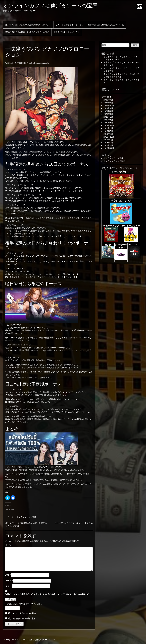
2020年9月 (108, 117)
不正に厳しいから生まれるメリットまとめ (74, 523)
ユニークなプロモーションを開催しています (43, 142)
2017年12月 (109, 148)
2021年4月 (108, 111)
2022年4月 (108, 100)
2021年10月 (109, 105)
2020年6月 (108, 120)
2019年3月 (108, 134)
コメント (9, 545)
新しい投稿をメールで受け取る (22, 618)
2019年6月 (108, 131)
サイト (8, 586)
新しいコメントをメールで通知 (22, 613)
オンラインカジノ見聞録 (114, 161)
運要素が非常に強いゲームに (67, 32)
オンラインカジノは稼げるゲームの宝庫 (50, 5)
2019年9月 (108, 128)
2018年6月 (108, 143)
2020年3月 (108, 123)
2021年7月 (108, 108)
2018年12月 (109, 137)
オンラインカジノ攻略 (26, 517)
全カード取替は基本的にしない (70, 25)
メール (9, 581)
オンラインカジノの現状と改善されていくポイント (28, 25)
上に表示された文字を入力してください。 (24, 604)
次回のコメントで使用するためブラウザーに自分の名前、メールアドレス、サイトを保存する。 (48, 594)
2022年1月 (108, 103)
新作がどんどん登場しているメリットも (106, 25)
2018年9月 (108, 140)
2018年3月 (108, 145)
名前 (8, 575)
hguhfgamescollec (42, 63)
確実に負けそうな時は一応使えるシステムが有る (27, 32)
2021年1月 (108, 114)
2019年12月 (109, 125)
